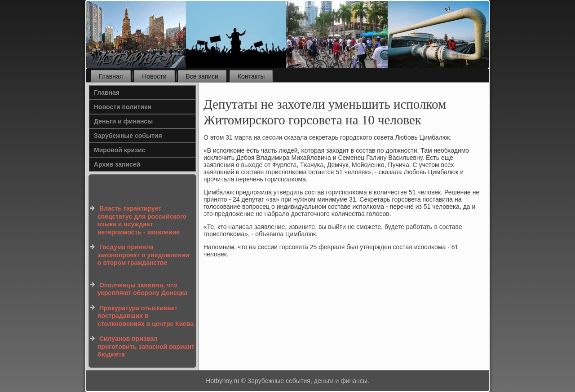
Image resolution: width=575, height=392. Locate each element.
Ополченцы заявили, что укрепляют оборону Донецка (142, 289)
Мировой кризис (119, 150)
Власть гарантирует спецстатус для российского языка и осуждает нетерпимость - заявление (142, 220)
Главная (111, 76)
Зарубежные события (128, 136)
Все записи (202, 76)
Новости (154, 76)
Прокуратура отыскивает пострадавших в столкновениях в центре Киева (146, 316)
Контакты (251, 76)
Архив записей (117, 164)
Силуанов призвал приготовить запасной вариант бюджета (146, 346)
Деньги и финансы (123, 121)
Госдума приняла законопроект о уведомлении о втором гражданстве (143, 255)
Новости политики (123, 107)
